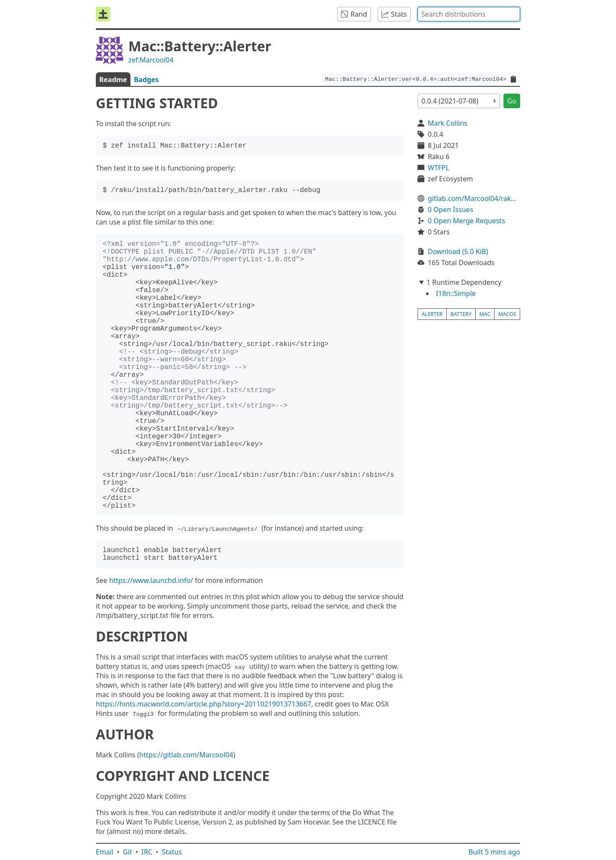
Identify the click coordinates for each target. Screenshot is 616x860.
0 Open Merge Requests (466, 221)
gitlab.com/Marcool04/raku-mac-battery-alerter (474, 198)
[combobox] (469, 14)
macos (507, 314)
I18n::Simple (456, 293)
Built (494, 852)
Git (127, 852)
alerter (432, 314)
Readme (113, 80)
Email (105, 852)
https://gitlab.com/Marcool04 (187, 755)
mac (485, 314)
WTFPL (438, 168)
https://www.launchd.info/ (151, 580)
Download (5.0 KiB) (458, 251)
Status (172, 852)
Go (512, 101)
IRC (147, 852)
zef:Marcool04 (151, 60)
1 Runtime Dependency (464, 282)
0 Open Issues (450, 210)
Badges (146, 80)
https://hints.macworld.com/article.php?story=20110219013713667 (204, 704)
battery (461, 314)
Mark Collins (448, 123)
